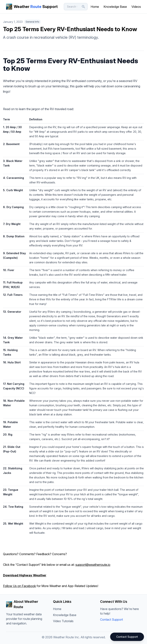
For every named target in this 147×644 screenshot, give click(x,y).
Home (95, 7)
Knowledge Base (115, 7)
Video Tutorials (63, 621)
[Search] (76, 7)
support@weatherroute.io (93, 565)
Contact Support (111, 620)
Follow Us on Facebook (19, 586)
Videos (136, 7)
